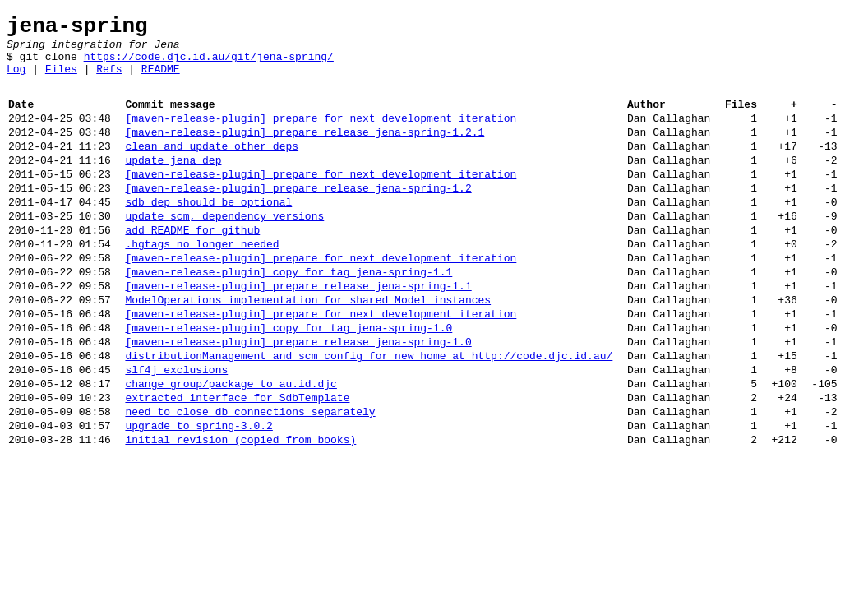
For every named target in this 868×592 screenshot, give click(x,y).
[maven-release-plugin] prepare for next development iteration (321, 135)
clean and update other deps (212, 168)
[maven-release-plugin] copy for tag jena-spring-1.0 (289, 382)
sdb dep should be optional (208, 234)
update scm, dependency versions (224, 250)
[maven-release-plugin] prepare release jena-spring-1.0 (298, 398)
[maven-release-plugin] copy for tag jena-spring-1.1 (289, 316)
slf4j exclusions (176, 431)
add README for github (192, 266)
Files (61, 81)
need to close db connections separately (250, 480)
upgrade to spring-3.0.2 (199, 497)
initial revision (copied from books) (240, 513)
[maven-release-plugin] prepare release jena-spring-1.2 (298, 217)
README (161, 81)
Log (16, 81)
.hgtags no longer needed (202, 283)
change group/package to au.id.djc (231, 447)
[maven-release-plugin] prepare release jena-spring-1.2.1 (305, 151)
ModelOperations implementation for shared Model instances (308, 349)
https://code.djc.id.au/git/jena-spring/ (209, 66)
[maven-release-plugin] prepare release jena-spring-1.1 (298, 332)
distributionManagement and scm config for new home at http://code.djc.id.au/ (369, 414)
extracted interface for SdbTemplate (237, 464)
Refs (109, 81)
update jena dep (173, 184)
